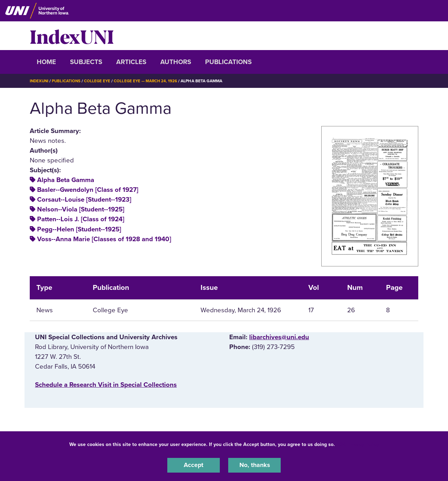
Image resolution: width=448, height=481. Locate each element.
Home (46, 62)
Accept (194, 465)
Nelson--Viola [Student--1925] (81, 209)
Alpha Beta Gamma (66, 180)
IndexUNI (72, 36)
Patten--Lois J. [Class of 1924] (81, 219)
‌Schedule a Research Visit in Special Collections (106, 384)
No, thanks (254, 465)
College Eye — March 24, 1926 (149, 81)
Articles (131, 62)
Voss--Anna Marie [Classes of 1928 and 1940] (104, 239)
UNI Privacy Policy (358, 444)
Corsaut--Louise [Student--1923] (84, 200)
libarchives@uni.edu (279, 337)
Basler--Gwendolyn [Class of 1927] (88, 190)
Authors (176, 62)
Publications (228, 62)
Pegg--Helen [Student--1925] (79, 229)
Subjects (86, 62)
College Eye (100, 81)
